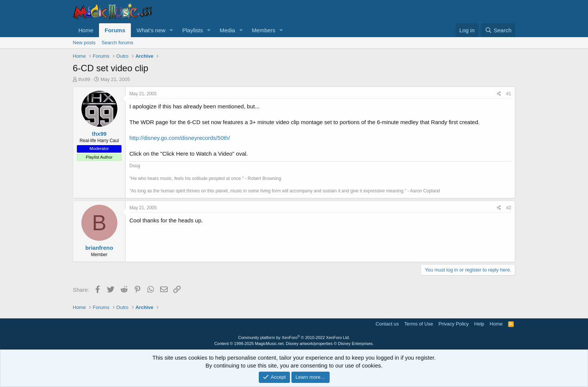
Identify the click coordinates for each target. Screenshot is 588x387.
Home (86, 30)
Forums (115, 30)
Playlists (193, 30)
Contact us (387, 324)
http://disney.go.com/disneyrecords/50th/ (180, 138)
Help (479, 324)
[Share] (499, 94)
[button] (171, 30)
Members (264, 30)
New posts (84, 43)
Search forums (118, 43)
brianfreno (99, 248)
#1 (509, 94)
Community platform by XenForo (294, 337)
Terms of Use (419, 324)
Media (227, 30)
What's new (151, 30)
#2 (509, 208)
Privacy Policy (454, 324)
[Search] (498, 30)
